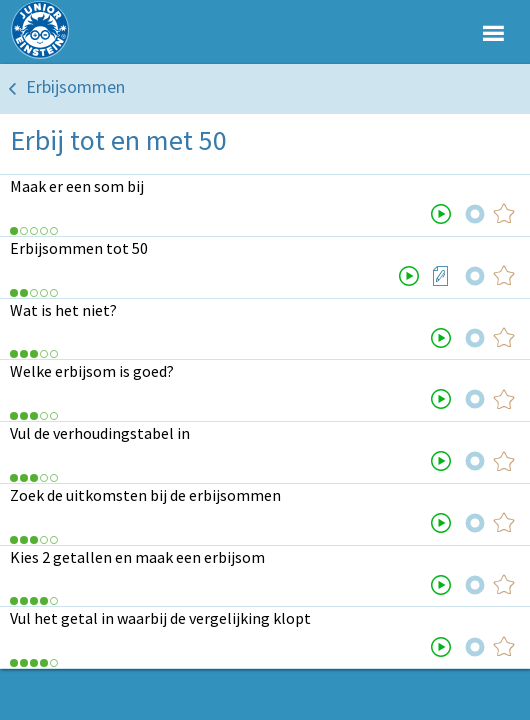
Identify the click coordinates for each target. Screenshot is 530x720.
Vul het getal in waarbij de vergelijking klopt (160, 618)
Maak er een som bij (77, 186)
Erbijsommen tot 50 (79, 248)
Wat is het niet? (63, 310)
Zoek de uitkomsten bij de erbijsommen (145, 495)
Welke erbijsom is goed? (92, 371)
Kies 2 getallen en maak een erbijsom (137, 557)
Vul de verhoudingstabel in (100, 433)
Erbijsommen (75, 86)
